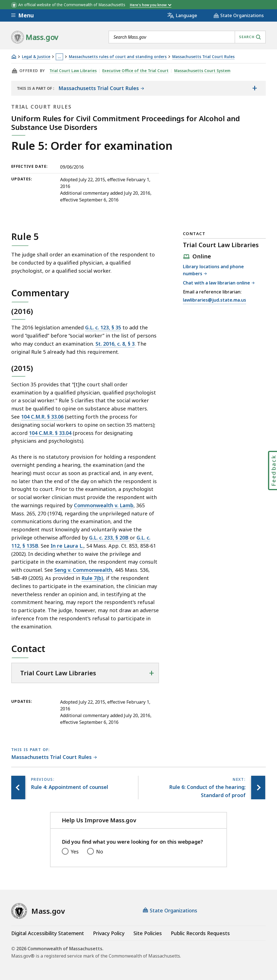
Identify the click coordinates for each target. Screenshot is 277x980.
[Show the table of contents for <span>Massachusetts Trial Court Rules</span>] (255, 88)
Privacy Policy (109, 933)
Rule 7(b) (92, 578)
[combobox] (187, 37)
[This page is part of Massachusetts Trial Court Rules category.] (54, 757)
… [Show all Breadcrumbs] (60, 57)
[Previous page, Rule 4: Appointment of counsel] (18, 788)
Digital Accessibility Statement (48, 933)
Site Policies (148, 933)
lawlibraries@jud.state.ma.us (214, 300)
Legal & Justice (36, 57)
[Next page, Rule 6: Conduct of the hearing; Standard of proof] (258, 788)
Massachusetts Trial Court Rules (203, 57)
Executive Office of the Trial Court (135, 71)
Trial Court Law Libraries (73, 71)
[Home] (14, 57)
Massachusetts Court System (202, 71)
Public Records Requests (200, 933)
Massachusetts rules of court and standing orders (118, 57)
